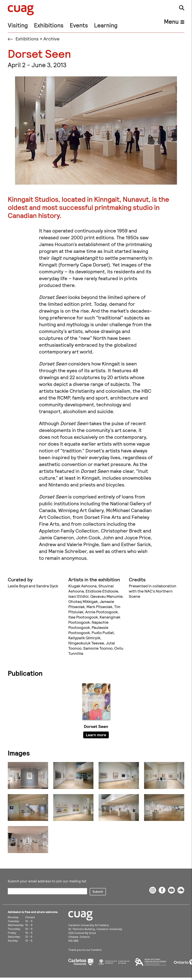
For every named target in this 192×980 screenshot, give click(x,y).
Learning (106, 25)
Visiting (18, 25)
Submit (98, 891)
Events (79, 25)
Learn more (96, 735)
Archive (51, 39)
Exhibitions (49, 25)
